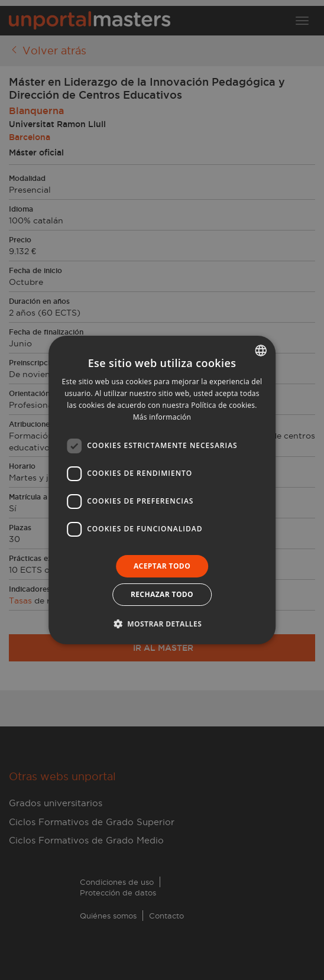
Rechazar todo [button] (162, 594)
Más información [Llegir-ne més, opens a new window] (162, 417)
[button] (162, 624)
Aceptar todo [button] (162, 566)
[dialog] (162, 490)
